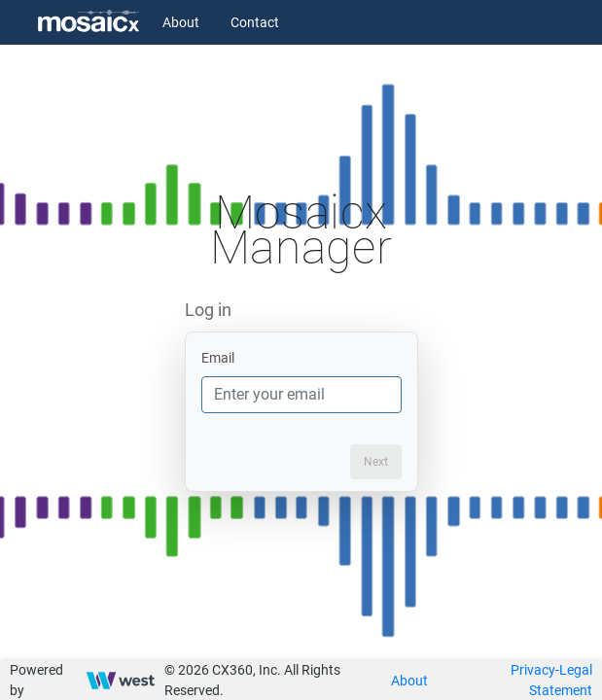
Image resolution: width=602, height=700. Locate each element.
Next (376, 462)
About (181, 22)
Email (218, 358)
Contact (255, 22)
